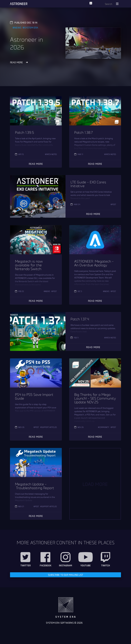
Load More (95, 484)
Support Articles (49, 427)
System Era (31, 27)
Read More (36, 164)
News (18, 27)
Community (104, 427)
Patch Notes (52, 154)
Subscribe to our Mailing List (66, 575)
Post (114, 204)
